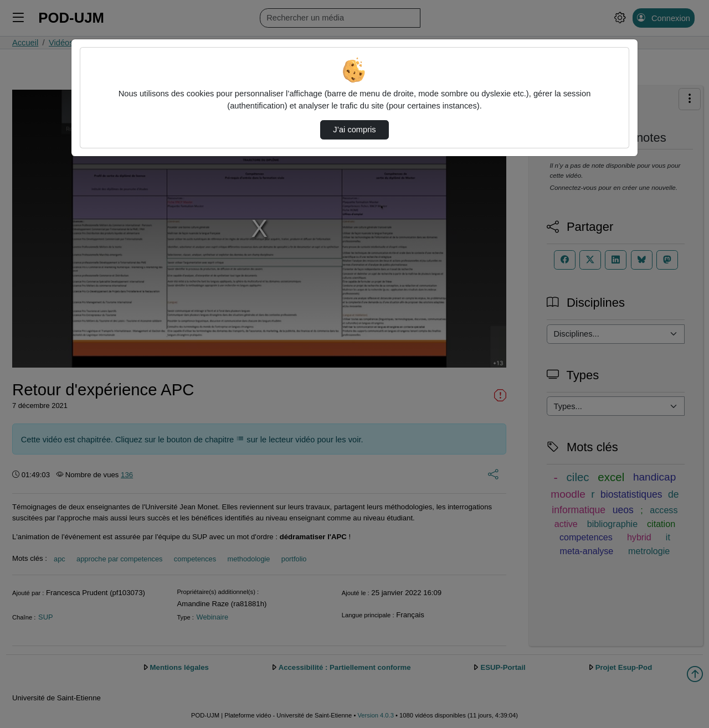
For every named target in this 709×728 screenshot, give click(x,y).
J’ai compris (354, 130)
